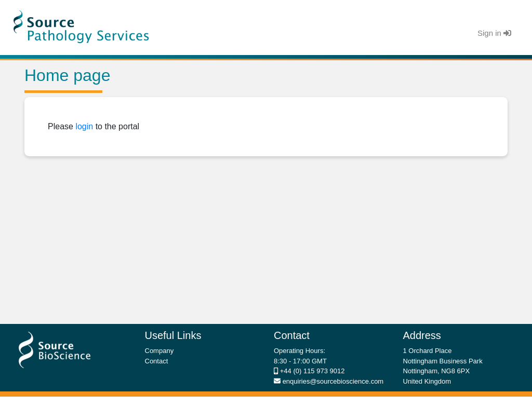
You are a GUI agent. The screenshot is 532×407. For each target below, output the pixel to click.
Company (159, 351)
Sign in (494, 33)
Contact (157, 361)
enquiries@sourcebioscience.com (332, 381)
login (84, 126)
